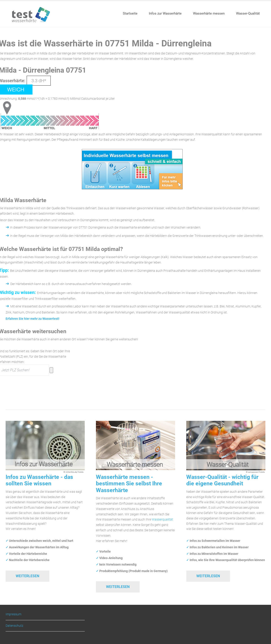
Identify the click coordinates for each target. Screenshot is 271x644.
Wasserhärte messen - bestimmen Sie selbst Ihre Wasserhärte (129, 484)
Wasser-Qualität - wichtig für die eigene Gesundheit (222, 480)
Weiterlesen (27, 576)
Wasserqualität (162, 519)
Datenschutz (14, 626)
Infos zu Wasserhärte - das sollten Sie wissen (39, 480)
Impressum (13, 614)
